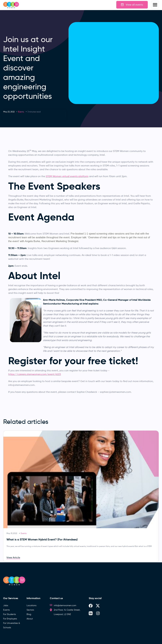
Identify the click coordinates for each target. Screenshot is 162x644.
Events (21, 112)
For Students (9, 614)
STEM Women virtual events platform (67, 176)
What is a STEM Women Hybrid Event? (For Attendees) (42, 539)
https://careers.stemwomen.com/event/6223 (35, 374)
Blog (29, 614)
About (30, 619)
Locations (31, 605)
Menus (155, 5)
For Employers (10, 619)
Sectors (30, 610)
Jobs (6, 605)
